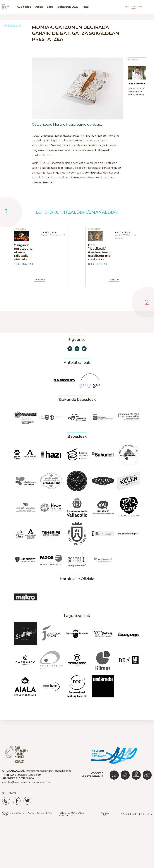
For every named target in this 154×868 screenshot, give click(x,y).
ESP (127, 7)
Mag (86, 7)
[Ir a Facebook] (70, 349)
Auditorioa (24, 7)
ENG (140, 7)
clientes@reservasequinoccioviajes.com (26, 782)
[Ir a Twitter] (84, 349)
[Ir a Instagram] (77, 349)
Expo (50, 7)
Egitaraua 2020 (68, 7)
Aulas (39, 7)
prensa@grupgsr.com (28, 775)
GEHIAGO (40, 279)
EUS (133, 7)
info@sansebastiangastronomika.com (48, 771)
